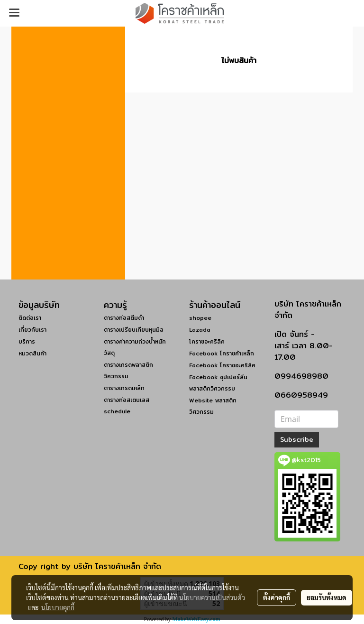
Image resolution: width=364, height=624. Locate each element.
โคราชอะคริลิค (207, 341)
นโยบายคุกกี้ (58, 607)
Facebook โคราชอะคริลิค (222, 365)
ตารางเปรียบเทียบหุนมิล (134, 330)
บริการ (27, 341)
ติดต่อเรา (30, 318)
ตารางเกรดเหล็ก (124, 388)
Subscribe (297, 439)
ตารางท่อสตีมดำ (124, 318)
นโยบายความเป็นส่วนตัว (212, 597)
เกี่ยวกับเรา (32, 330)
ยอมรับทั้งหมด (327, 597)
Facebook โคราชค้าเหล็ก (222, 353)
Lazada (200, 330)
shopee (200, 318)
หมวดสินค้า (32, 353)
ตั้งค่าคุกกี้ (277, 597)
